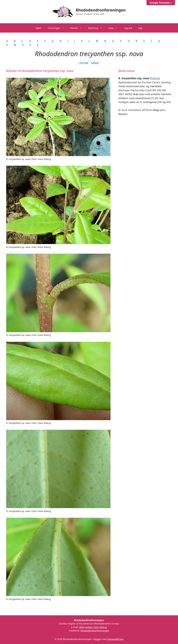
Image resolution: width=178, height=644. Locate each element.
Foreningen (57, 28)
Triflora (155, 78)
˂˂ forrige (83, 63)
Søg (140, 28)
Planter (78, 28)
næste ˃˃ (96, 63)
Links (114, 28)
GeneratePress (115, 639)
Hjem (39, 28)
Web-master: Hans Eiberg (93, 627)
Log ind (128, 28)
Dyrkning (97, 28)
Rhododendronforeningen (101, 10)
